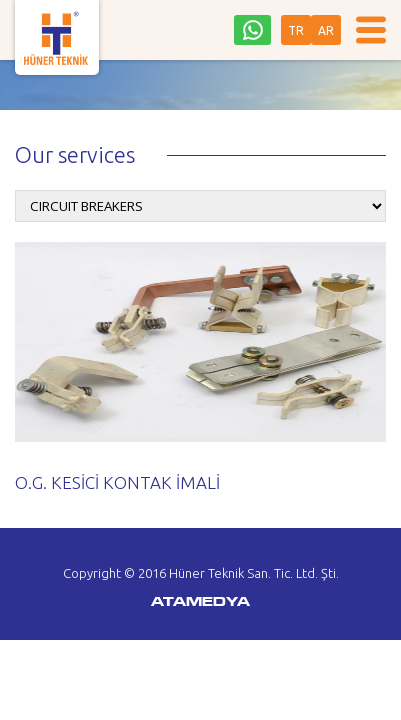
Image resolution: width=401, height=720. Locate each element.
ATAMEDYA (200, 603)
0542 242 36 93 (252, 30)
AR (326, 30)
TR (296, 30)
